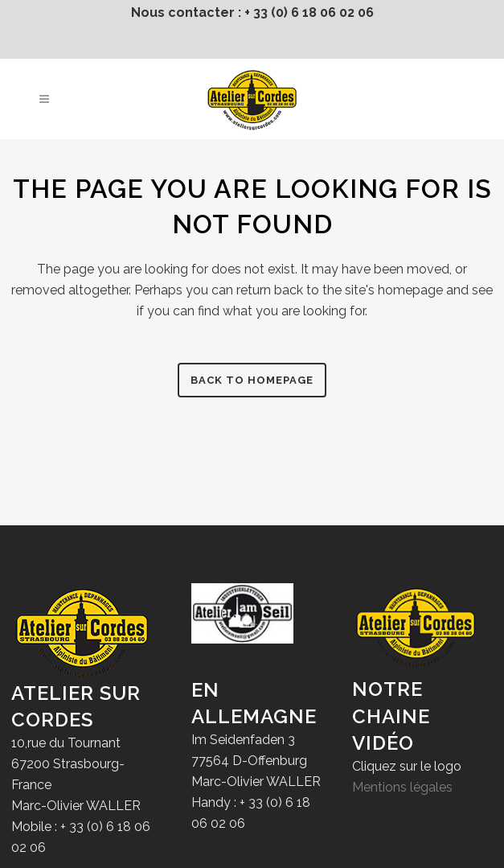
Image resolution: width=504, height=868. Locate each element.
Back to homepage (252, 380)
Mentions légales (402, 787)
